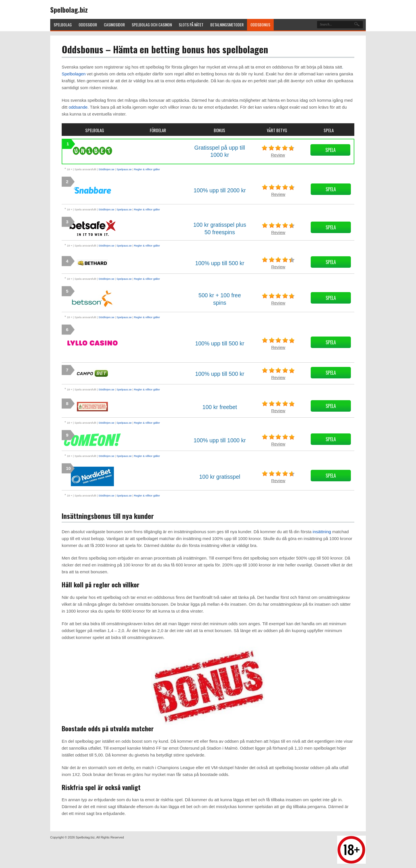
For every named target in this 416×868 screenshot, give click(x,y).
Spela (331, 150)
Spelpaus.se (124, 169)
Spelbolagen (74, 74)
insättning (322, 532)
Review (278, 155)
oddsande (78, 107)
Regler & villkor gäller (147, 169)
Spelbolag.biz (69, 9)
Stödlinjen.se (106, 169)
